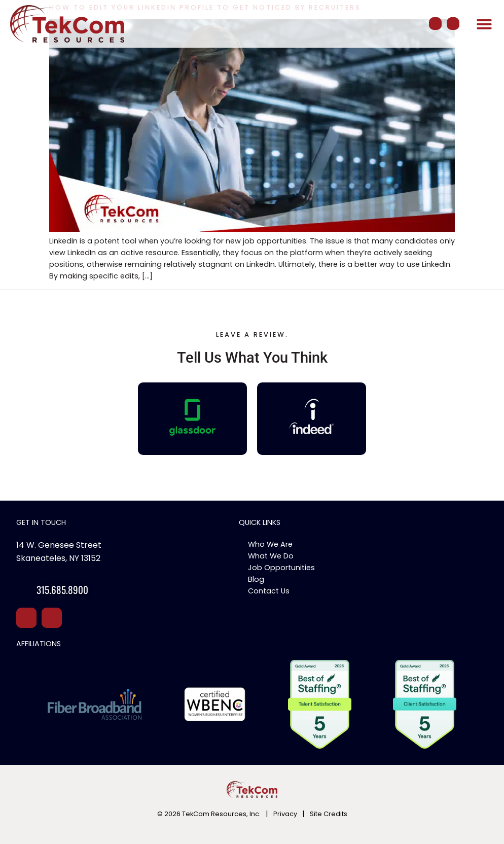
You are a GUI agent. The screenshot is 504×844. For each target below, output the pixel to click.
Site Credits (329, 814)
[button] (484, 24)
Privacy (285, 814)
